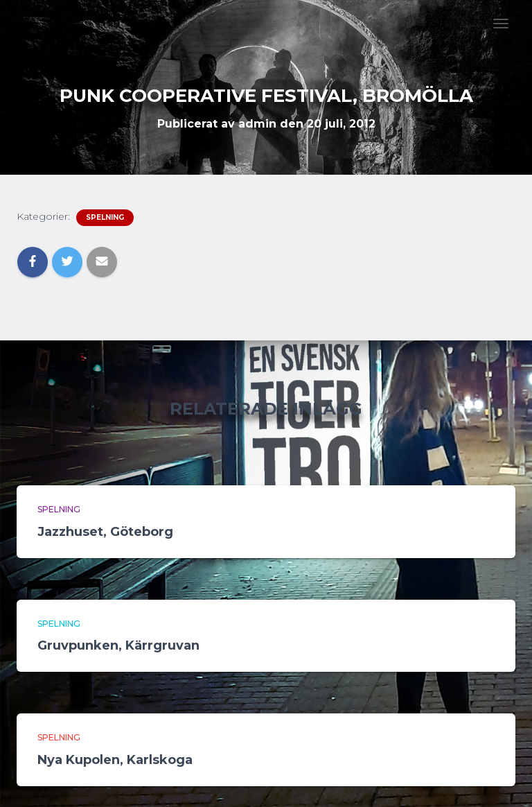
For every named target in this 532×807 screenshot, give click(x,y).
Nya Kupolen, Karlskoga (115, 760)
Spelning (105, 217)
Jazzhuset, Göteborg (105, 532)
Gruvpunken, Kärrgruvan (118, 645)
